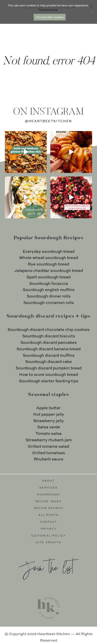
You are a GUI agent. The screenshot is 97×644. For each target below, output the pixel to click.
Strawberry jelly (48, 421)
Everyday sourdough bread (49, 252)
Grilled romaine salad (48, 447)
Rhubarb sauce (49, 459)
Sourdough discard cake (48, 362)
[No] (91, 12)
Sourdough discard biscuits (49, 336)
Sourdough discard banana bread (48, 349)
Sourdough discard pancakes (49, 343)
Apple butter (48, 408)
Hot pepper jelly (49, 415)
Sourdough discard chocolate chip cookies (48, 330)
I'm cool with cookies (50, 17)
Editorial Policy (48, 536)
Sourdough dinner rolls (49, 296)
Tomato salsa (49, 434)
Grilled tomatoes (49, 453)
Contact (48, 522)
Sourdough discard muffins (49, 356)
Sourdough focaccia (48, 284)
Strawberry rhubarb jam (49, 440)
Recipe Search (49, 508)
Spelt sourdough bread (48, 277)
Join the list (46, 567)
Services (49, 488)
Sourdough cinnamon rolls (49, 303)
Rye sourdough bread (48, 264)
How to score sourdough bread (49, 375)
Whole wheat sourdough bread (49, 258)
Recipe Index (48, 502)
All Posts (49, 515)
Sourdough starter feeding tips (49, 381)
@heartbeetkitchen (48, 121)
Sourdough (48, 495)
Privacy (48, 529)
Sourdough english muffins (49, 290)
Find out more (48, 10)
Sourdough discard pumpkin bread (49, 368)
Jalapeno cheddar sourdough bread (48, 271)
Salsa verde (49, 427)
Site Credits (49, 543)
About (48, 481)
